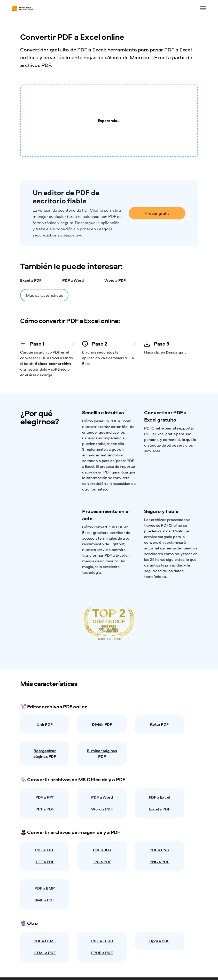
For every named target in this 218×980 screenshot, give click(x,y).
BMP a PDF (45, 900)
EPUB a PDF (102, 953)
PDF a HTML (45, 941)
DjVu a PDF (159, 941)
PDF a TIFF (45, 850)
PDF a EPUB (102, 941)
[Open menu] (203, 8)
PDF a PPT (45, 797)
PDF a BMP (45, 888)
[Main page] (25, 8)
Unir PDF (45, 724)
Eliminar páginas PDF (102, 753)
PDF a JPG (102, 850)
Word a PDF (115, 281)
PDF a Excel (159, 797)
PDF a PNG (159, 850)
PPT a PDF (45, 809)
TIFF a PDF (45, 862)
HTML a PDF (45, 953)
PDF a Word (73, 281)
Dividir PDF (102, 724)
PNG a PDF (159, 862)
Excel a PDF (31, 281)
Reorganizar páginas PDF (45, 753)
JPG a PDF (102, 862)
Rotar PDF (159, 724)
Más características (44, 295)
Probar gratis (157, 213)
